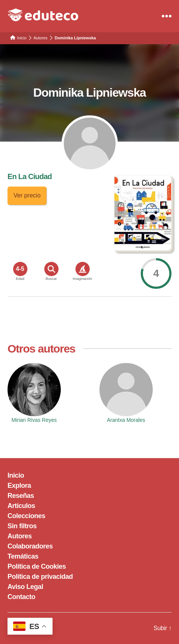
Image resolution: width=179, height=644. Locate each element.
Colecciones (26, 516)
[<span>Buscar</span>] (51, 269)
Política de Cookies (37, 566)
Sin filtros (22, 526)
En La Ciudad (30, 176)
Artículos (21, 506)
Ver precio (27, 195)
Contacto (21, 597)
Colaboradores (30, 546)
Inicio (16, 475)
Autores (20, 536)
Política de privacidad (40, 577)
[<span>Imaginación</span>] (83, 269)
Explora (19, 486)
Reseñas (21, 496)
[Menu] (167, 16)
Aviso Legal (25, 587)
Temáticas (23, 556)
